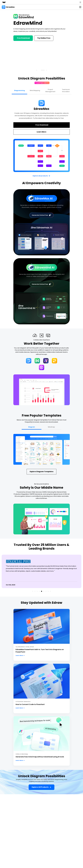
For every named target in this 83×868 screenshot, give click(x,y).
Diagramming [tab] (19, 90)
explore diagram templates (42, 472)
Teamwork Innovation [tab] (66, 91)
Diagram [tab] (32, 427)
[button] (37, 70)
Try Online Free (44, 38)
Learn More (41, 132)
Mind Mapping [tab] (35, 90)
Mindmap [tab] (51, 427)
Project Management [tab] (50, 91)
